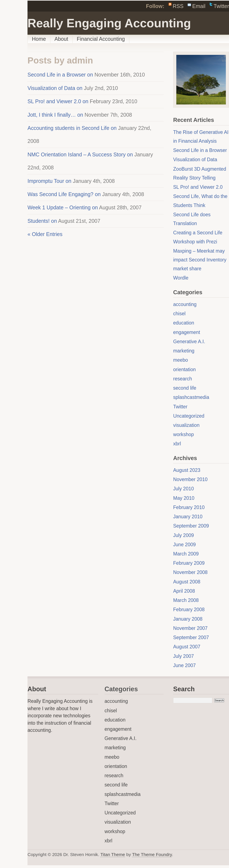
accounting (185, 304)
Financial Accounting (101, 39)
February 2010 (189, 507)
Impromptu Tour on (49, 181)
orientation (185, 369)
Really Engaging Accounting (109, 23)
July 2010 (184, 489)
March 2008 (186, 600)
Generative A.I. (189, 342)
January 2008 (188, 619)
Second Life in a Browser (200, 150)
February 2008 (189, 609)
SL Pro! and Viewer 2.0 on (58, 101)
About (61, 39)
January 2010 (188, 517)
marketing (184, 351)
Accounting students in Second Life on (72, 128)
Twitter (221, 6)
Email (199, 6)
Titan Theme (113, 854)
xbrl (177, 444)
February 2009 (189, 563)
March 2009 (186, 554)
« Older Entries (45, 234)
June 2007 (185, 665)
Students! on (42, 221)
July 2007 (184, 656)
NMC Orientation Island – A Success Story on (80, 154)
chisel (179, 314)
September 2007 (191, 637)
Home (39, 39)
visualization (186, 425)
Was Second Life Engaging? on (64, 194)
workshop (184, 434)
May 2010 (184, 498)
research (183, 379)
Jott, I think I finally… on (55, 115)
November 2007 (190, 628)
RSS (178, 6)
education (184, 323)
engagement (187, 332)
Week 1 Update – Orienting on (63, 207)
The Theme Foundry (152, 854)
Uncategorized (189, 416)
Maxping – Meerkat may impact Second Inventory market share (200, 260)
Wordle (181, 278)
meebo (181, 360)
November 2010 (190, 479)
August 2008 (187, 582)
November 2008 (190, 572)
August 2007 (187, 647)
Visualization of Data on (55, 88)
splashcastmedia (191, 397)
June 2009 (185, 545)
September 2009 (191, 526)
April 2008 (184, 591)
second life (185, 388)
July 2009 (184, 535)
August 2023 (187, 470)
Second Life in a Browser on (60, 75)
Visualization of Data (195, 160)
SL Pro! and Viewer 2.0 (198, 187)
